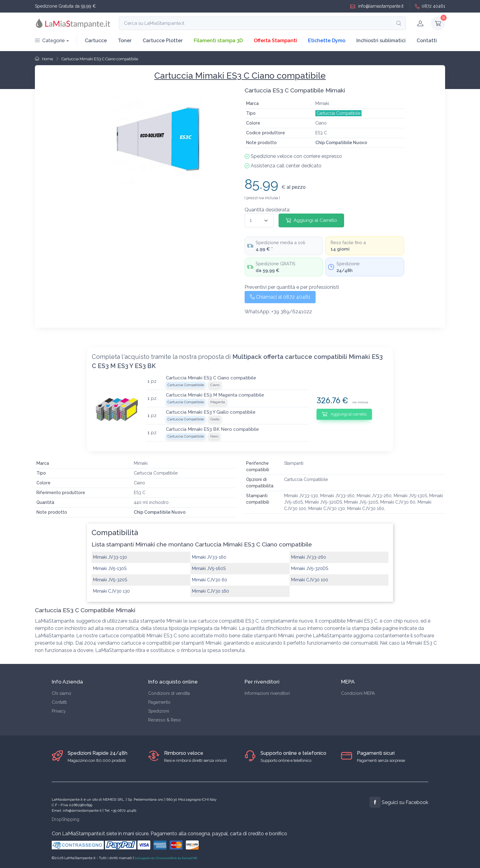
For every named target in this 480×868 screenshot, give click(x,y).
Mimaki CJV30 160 (210, 591)
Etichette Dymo (327, 41)
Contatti (427, 41)
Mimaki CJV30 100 (310, 580)
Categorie (50, 41)
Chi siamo (62, 693)
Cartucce (96, 41)
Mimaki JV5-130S (110, 568)
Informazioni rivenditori (267, 693)
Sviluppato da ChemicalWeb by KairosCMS (166, 858)
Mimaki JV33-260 (309, 557)
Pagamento (159, 702)
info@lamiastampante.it (377, 6)
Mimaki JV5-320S (110, 580)
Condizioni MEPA (358, 693)
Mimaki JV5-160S (209, 568)
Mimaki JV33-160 (209, 557)
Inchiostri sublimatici (381, 41)
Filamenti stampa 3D (218, 41)
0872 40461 (430, 6)
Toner (125, 41)
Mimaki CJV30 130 (111, 591)
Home (44, 59)
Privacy (59, 711)
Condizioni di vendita (169, 693)
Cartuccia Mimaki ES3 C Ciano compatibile (100, 59)
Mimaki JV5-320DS (310, 568)
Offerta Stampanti (275, 41)
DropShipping (66, 819)
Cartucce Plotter (163, 41)
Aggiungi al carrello (344, 414)
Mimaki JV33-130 (110, 557)
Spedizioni (159, 711)
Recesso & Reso (165, 720)
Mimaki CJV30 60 (210, 580)
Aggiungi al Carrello (311, 220)
